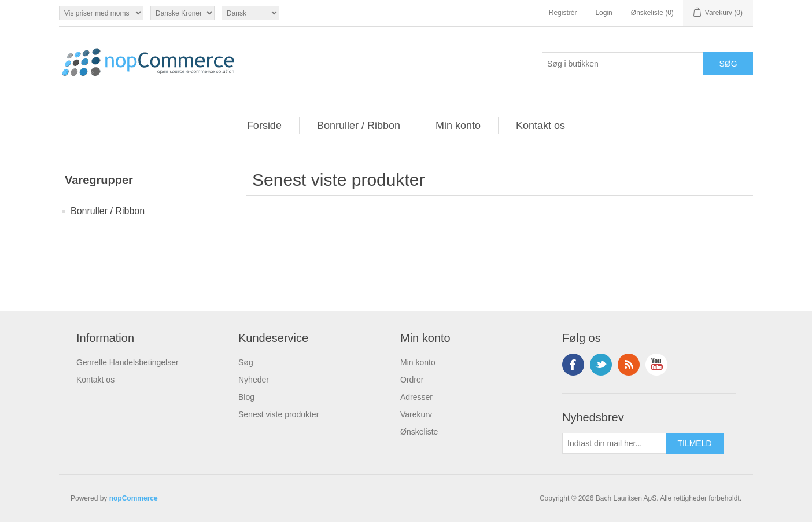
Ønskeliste (419, 432)
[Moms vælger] (101, 13)
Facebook (573, 365)
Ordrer (412, 380)
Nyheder (254, 380)
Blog (246, 397)
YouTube (656, 365)
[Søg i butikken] (623, 64)
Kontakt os (540, 126)
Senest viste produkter (278, 414)
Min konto (458, 126)
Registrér (563, 13)
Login (604, 13)
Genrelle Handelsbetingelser (128, 362)
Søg (246, 362)
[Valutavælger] (182, 13)
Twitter (601, 365)
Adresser (416, 397)
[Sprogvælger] (250, 13)
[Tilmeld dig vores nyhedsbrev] (614, 443)
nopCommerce (134, 498)
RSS (629, 365)
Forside (264, 126)
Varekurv (416, 414)
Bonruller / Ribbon (359, 126)
